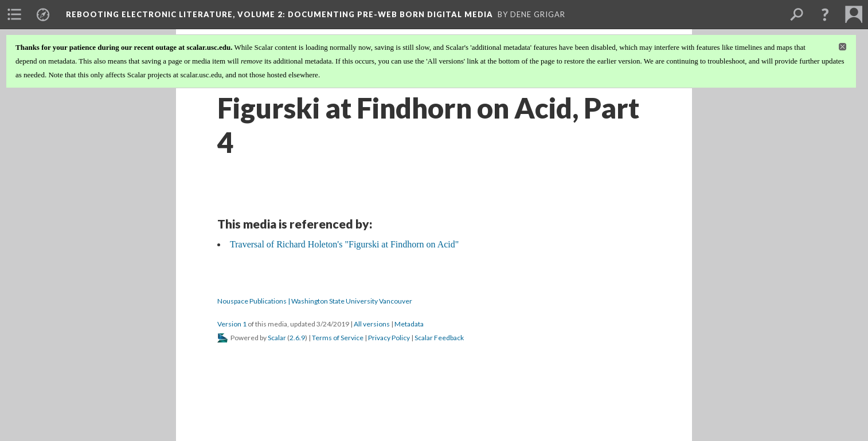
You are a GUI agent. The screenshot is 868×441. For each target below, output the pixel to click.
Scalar (277, 338)
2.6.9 (297, 338)
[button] (825, 14)
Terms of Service (338, 338)
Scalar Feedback (439, 338)
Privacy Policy (389, 338)
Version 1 (232, 324)
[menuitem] (14, 14)
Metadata (409, 324)
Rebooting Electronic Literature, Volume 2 (279, 14)
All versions (372, 324)
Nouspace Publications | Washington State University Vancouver (315, 301)
